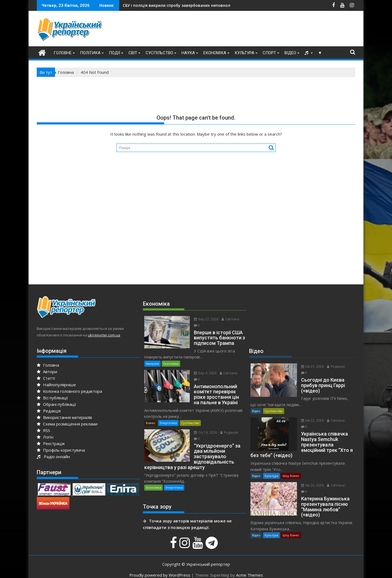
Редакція (49, 411)
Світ (133, 53)
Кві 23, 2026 (310, 366)
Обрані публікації (56, 404)
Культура (244, 53)
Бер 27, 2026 (204, 319)
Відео (290, 53)
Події (114, 53)
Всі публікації (52, 398)
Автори (47, 372)
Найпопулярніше (56, 385)
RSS (43, 430)
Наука (188, 53)
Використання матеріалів (64, 417)
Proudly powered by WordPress (160, 569)
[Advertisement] (256, 30)
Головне (63, 53)
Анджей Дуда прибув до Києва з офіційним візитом (189, 5)
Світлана (228, 319)
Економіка (215, 53)
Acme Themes (249, 569)
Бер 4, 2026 (203, 367)
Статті (46, 378)
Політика (90, 53)
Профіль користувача (61, 450)
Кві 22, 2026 (310, 414)
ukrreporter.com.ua (104, 335)
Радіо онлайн (53, 457)
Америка (152, 357)
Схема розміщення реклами (67, 424)
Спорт (269, 53)
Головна (48, 365)
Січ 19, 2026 (203, 426)
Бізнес (151, 417)
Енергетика (168, 417)
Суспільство (159, 53)
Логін (45, 437)
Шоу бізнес (291, 470)
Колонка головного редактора (69, 391)
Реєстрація (51, 443)
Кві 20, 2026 (310, 479)
